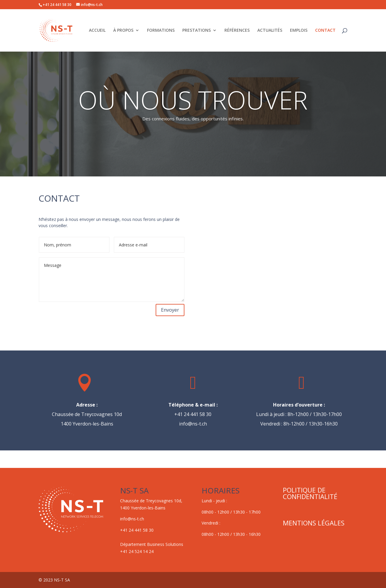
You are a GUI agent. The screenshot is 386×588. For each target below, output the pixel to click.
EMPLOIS (299, 31)
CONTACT (325, 31)
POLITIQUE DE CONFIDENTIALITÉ (310, 493)
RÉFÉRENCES (237, 31)
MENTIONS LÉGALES (314, 523)
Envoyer (170, 310)
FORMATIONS (161, 31)
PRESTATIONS (197, 31)
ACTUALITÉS (270, 31)
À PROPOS (123, 31)
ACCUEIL (97, 31)
